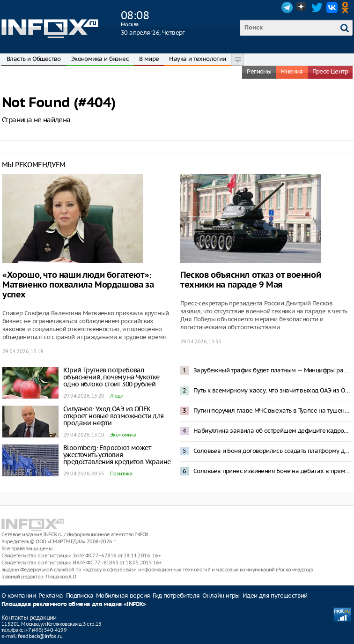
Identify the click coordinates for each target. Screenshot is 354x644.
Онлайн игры (221, 596)
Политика (121, 474)
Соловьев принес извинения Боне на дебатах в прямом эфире (273, 471)
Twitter (317, 7)
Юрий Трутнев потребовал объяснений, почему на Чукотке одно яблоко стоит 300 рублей (111, 377)
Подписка (80, 596)
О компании (18, 596)
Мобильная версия (123, 596)
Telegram (287, 7)
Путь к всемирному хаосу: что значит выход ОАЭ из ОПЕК (273, 390)
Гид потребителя (176, 596)
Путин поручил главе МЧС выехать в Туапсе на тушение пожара (273, 411)
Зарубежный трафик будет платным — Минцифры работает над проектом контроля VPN (273, 370)
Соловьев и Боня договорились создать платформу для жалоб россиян (273, 451)
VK (332, 7)
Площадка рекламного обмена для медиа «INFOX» (74, 604)
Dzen (302, 7)
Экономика (123, 435)
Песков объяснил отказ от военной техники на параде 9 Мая (251, 280)
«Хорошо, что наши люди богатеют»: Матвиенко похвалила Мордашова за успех (78, 285)
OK (347, 7)
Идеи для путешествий (275, 596)
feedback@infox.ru (40, 636)
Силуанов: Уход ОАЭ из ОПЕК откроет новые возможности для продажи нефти (114, 416)
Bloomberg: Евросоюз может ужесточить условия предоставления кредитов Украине (117, 455)
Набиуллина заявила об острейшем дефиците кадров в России (273, 431)
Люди (117, 396)
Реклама (51, 596)
